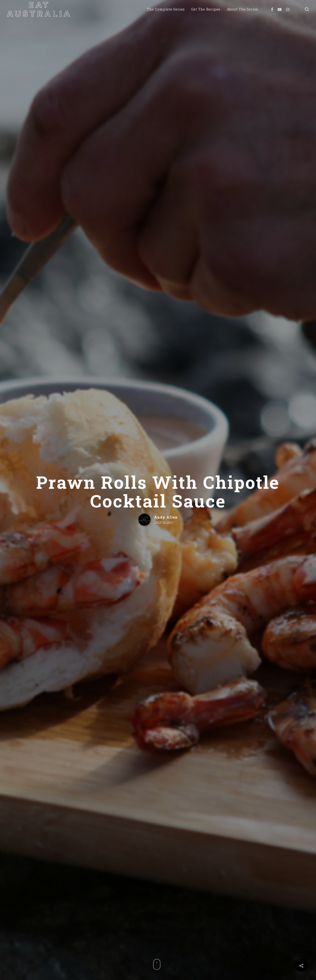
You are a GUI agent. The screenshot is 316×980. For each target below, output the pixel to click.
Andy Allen (166, 517)
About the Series (242, 9)
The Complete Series (166, 9)
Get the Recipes (206, 9)
